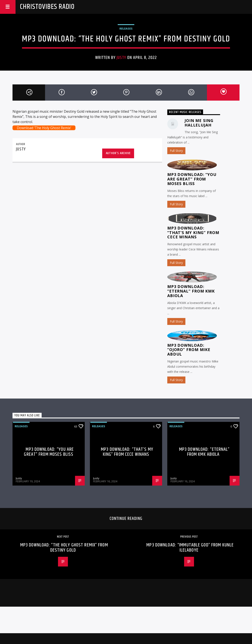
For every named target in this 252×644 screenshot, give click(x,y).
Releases (126, 28)
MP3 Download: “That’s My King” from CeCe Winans (193, 233)
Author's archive (118, 153)
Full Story (176, 151)
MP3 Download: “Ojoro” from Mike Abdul (189, 350)
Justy (121, 58)
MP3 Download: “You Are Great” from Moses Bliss (192, 179)
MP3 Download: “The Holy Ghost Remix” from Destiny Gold (64, 548)
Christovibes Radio (47, 7)
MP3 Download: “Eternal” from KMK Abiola (191, 291)
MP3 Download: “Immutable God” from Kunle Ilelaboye (190, 548)
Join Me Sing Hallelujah (199, 123)
